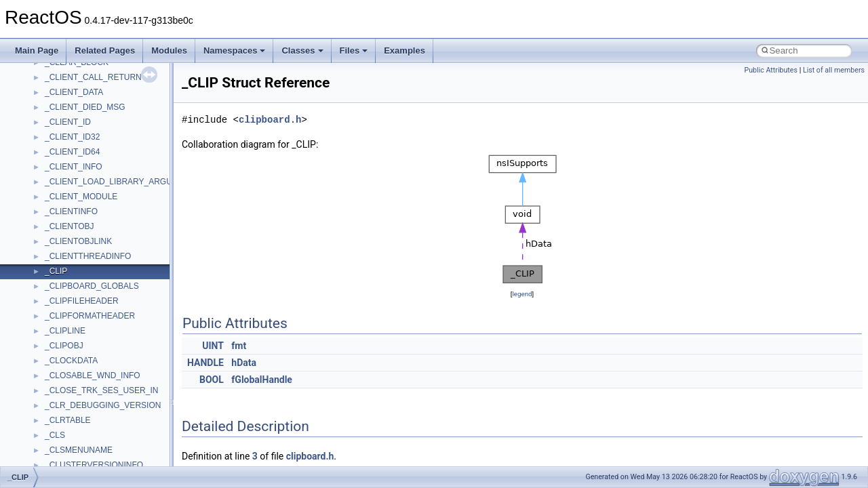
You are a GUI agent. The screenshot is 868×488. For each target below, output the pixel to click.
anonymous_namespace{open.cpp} (108, 352)
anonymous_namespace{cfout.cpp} (108, 232)
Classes (302, 50)
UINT (213, 346)
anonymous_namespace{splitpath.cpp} (115, 382)
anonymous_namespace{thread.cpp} (111, 411)
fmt (239, 346)
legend (522, 294)
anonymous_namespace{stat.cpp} (106, 396)
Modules (169, 50)
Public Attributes (771, 70)
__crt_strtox (66, 158)
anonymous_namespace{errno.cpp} (109, 262)
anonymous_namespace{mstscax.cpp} (114, 337)
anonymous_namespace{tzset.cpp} (108, 426)
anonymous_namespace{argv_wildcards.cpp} (126, 218)
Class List (52, 113)
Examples (405, 50)
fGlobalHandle (262, 380)
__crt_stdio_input (76, 128)
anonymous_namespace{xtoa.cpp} (107, 456)
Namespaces (235, 50)
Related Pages (105, 50)
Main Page (37, 50)
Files (354, 50)
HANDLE (205, 363)
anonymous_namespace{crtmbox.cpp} (114, 247)
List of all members (834, 70)
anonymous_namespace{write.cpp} (108, 441)
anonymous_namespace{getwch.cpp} (112, 307)
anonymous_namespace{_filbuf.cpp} (110, 203)
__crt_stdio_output (78, 143)
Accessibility (67, 173)
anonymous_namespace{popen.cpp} (111, 367)
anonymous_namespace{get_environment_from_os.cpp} (147, 277)
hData (244, 363)
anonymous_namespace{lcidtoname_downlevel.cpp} (140, 322)
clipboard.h (270, 120)
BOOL (212, 380)
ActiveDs (61, 188)
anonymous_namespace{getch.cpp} (110, 292)
